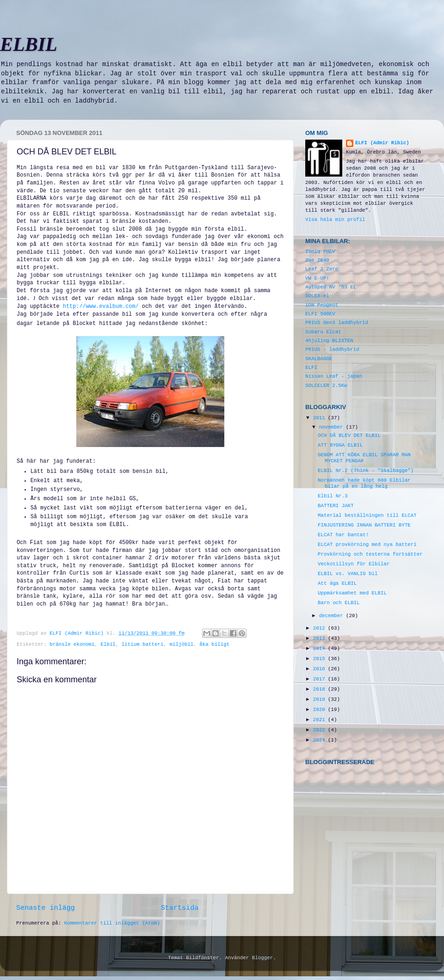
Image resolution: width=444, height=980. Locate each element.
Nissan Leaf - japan (334, 376)
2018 (321, 689)
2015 (321, 659)
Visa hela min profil (335, 220)
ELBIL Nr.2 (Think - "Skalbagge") (366, 471)
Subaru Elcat (323, 332)
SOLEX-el (317, 296)
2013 (321, 638)
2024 (321, 740)
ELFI (311, 367)
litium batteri (143, 644)
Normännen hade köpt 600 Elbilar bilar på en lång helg (364, 483)
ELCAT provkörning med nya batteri (367, 545)
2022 (321, 730)
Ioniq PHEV (320, 251)
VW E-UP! (317, 278)
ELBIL (29, 44)
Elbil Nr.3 (333, 496)
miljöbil (182, 644)
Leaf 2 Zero (322, 269)
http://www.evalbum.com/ (101, 306)
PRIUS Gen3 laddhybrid (337, 323)
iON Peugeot (322, 305)
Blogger (262, 958)
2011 (321, 418)
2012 (321, 628)
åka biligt (214, 644)
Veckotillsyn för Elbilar (354, 564)
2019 (321, 699)
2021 (321, 720)
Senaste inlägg (46, 908)
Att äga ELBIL (337, 583)
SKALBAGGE (319, 359)
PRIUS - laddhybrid (332, 349)
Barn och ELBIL (339, 603)
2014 (321, 649)
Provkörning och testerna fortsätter (370, 554)
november (333, 427)
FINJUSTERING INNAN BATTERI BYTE (364, 525)
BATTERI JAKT (336, 506)
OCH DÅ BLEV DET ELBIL (349, 435)
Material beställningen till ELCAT (367, 515)
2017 (321, 679)
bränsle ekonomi (72, 644)
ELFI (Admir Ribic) (78, 633)
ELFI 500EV (320, 314)
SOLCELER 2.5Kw (326, 386)
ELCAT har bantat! (343, 535)
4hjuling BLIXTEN (329, 341)
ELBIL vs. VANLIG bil (348, 574)
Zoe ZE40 (317, 260)
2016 (321, 669)
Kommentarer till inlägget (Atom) (112, 923)
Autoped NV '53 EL (331, 287)
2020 (321, 710)
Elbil (108, 644)
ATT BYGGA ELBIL (340, 445)
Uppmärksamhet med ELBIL (352, 593)
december (333, 616)
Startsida (180, 908)
